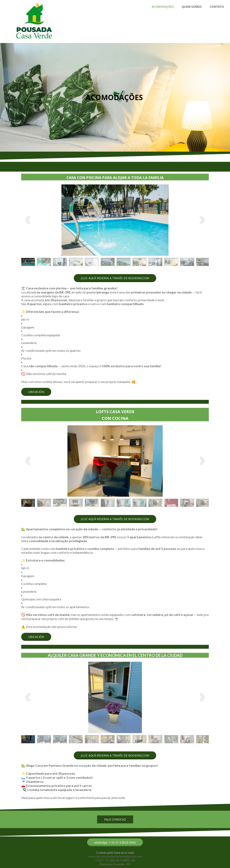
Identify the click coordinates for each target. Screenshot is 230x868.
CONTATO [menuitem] (217, 7)
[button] (28, 263)
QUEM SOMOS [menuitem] (192, 7)
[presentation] (28, 220)
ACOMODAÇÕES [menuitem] (163, 7)
